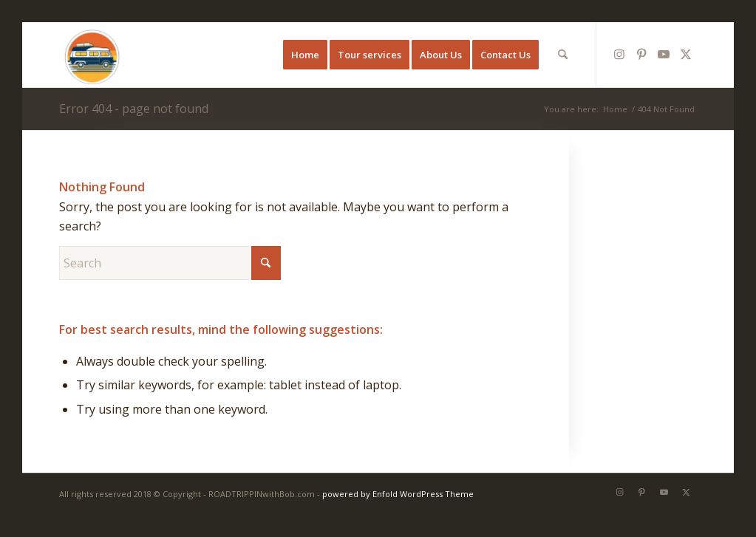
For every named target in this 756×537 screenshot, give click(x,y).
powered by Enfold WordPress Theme (398, 494)
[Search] (563, 55)
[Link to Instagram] (619, 54)
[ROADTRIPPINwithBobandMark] (92, 55)
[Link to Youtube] (664, 54)
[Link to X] (686, 54)
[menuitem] (305, 55)
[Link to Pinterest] (641, 54)
